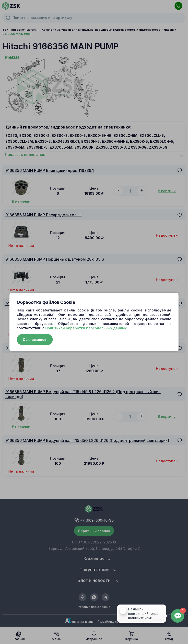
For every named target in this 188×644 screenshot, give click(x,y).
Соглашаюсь (35, 340)
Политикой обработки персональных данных (86, 328)
